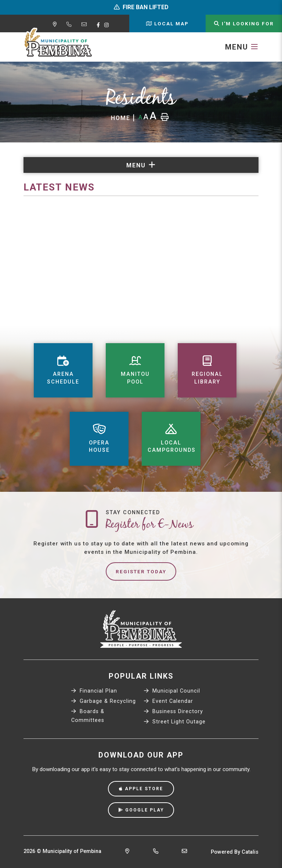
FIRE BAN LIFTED (146, 7)
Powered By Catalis (235, 852)
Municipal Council (172, 691)
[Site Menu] (141, 165)
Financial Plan (94, 691)
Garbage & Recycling (104, 701)
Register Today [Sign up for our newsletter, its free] (141, 571)
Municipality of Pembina (58, 43)
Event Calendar (169, 701)
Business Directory (173, 711)
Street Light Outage (175, 722)
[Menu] (242, 47)
